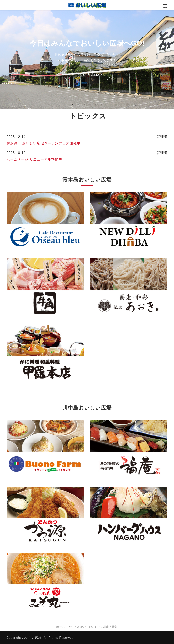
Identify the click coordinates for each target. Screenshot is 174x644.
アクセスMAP (77, 627)
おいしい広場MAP (87, 75)
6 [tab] (102, 104)
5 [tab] (96, 104)
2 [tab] (78, 104)
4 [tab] (90, 104)
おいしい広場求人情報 (103, 627)
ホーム (61, 627)
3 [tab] (84, 104)
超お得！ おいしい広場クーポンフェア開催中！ (45, 143)
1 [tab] (73, 104)
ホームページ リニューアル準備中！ (36, 159)
